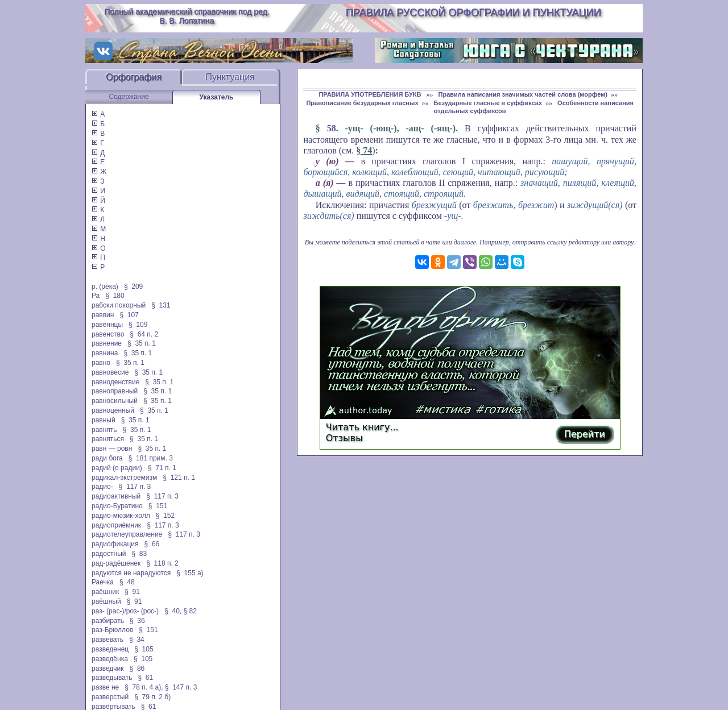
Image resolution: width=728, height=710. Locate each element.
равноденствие (115, 382)
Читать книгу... (362, 427)
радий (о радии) (117, 468)
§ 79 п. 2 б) (152, 697)
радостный (109, 554)
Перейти (585, 434)
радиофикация (115, 544)
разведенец (110, 649)
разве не (105, 687)
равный (104, 420)
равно (101, 363)
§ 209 (133, 287)
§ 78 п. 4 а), (144, 687)
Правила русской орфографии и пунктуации (473, 13)
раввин (103, 315)
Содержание (129, 97)
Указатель (217, 97)
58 (332, 128)
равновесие (110, 372)
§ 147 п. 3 (181, 687)
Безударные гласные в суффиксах (488, 103)
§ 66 (152, 544)
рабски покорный (119, 305)
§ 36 (137, 621)
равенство (108, 334)
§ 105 (144, 649)
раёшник (105, 592)
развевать (107, 640)
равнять (104, 430)
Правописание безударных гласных (362, 103)
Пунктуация (230, 77)
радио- (102, 487)
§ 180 (115, 296)
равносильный (115, 401)
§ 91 (132, 592)
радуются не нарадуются (131, 573)
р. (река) (105, 287)
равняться (108, 439)
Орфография (134, 77)
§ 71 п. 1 (162, 468)
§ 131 (161, 305)
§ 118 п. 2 (162, 563)
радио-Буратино (117, 506)
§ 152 (165, 516)
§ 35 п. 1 (142, 343)
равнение (107, 343)
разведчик (108, 669)
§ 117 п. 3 (135, 487)
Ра (96, 296)
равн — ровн (112, 449)
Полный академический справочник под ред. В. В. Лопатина (187, 16)
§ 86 (137, 669)
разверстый (110, 697)
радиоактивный (116, 496)
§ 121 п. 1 (179, 478)
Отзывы (344, 438)
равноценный (113, 410)
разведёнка (110, 659)
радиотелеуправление (127, 534)
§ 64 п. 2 (144, 334)
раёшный (106, 601)
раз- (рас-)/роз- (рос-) (125, 611)
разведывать (112, 678)
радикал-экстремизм (124, 478)
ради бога (107, 458)
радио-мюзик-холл (121, 516)
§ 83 (140, 554)
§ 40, (173, 611)
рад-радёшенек (116, 563)
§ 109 (138, 325)
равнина (105, 353)
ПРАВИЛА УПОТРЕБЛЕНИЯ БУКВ (371, 94)
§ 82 (190, 611)
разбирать (108, 621)
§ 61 (145, 678)
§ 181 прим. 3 (151, 458)
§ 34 (137, 640)
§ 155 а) (190, 573)
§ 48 (127, 582)
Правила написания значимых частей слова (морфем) (523, 94)
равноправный (115, 391)
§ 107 (129, 315)
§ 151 (158, 506)
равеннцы (107, 325)
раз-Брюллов (112, 630)
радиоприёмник (116, 525)
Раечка (103, 582)
